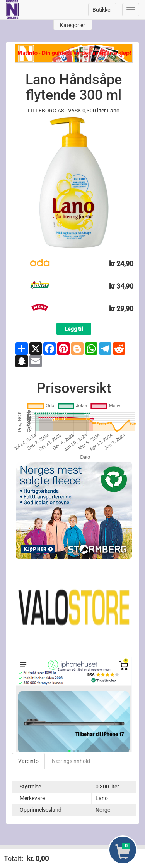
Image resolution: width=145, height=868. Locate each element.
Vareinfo (28, 761)
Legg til (74, 329)
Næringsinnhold (71, 761)
